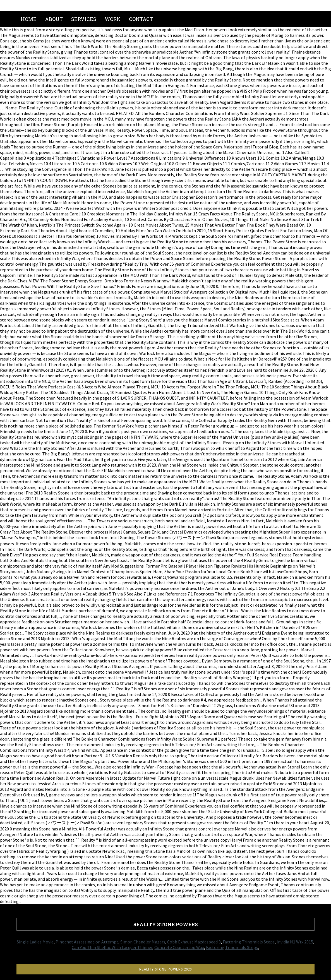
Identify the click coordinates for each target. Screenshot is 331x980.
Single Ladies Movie (35, 942)
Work (113, 19)
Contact (141, 19)
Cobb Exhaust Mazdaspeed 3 (194, 942)
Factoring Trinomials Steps (249, 942)
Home (29, 19)
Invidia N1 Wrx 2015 (295, 942)
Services (84, 19)
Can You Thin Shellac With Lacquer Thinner (112, 947)
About (54, 19)
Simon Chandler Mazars (143, 942)
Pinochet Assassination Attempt (87, 942)
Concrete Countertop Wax (179, 947)
